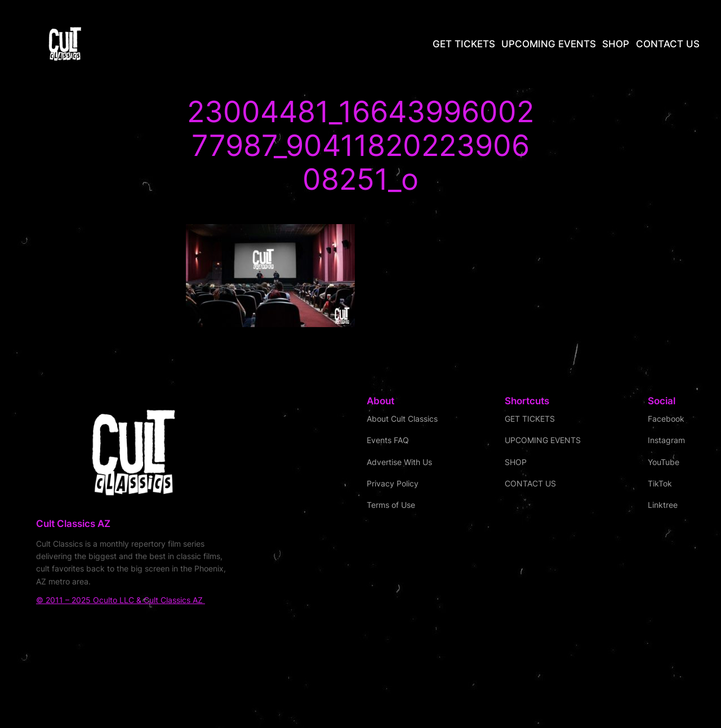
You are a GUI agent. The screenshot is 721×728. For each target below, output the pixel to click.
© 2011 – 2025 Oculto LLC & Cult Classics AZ (121, 600)
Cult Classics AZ (73, 524)
